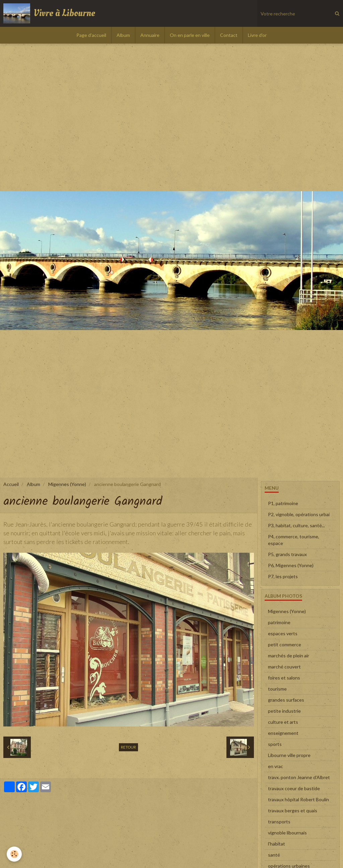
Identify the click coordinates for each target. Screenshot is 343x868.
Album (123, 35)
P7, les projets (283, 576)
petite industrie (284, 711)
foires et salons (284, 678)
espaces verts (283, 633)
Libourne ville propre (289, 755)
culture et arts (283, 722)
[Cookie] (14, 854)
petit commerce (285, 644)
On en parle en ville (190, 35)
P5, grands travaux (287, 554)
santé (274, 855)
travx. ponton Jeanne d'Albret (299, 777)
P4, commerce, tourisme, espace (294, 540)
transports (279, 822)
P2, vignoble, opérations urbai (299, 514)
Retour (128, 747)
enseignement (283, 733)
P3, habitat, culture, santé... (296, 525)
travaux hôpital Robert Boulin (298, 799)
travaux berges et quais (293, 810)
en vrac (276, 766)
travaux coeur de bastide (294, 788)
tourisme (277, 689)
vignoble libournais (287, 833)
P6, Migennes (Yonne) (291, 565)
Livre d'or (257, 35)
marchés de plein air (289, 656)
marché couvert (284, 667)
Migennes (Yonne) (67, 484)
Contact (229, 35)
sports (275, 744)
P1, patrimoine (283, 503)
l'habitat (277, 844)
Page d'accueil (91, 35)
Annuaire (150, 35)
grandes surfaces (286, 700)
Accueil (11, 484)
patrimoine (279, 622)
